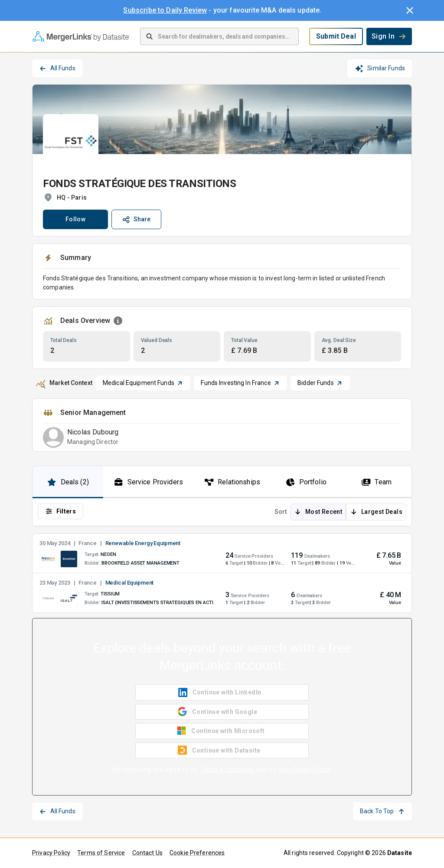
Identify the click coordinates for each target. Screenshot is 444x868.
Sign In (389, 36)
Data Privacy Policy (305, 769)
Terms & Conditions (227, 769)
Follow (75, 219)
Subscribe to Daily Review (165, 10)
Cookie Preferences (197, 853)
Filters (60, 511)
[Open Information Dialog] (118, 321)
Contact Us (148, 853)
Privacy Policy (51, 853)
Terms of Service (101, 853)
